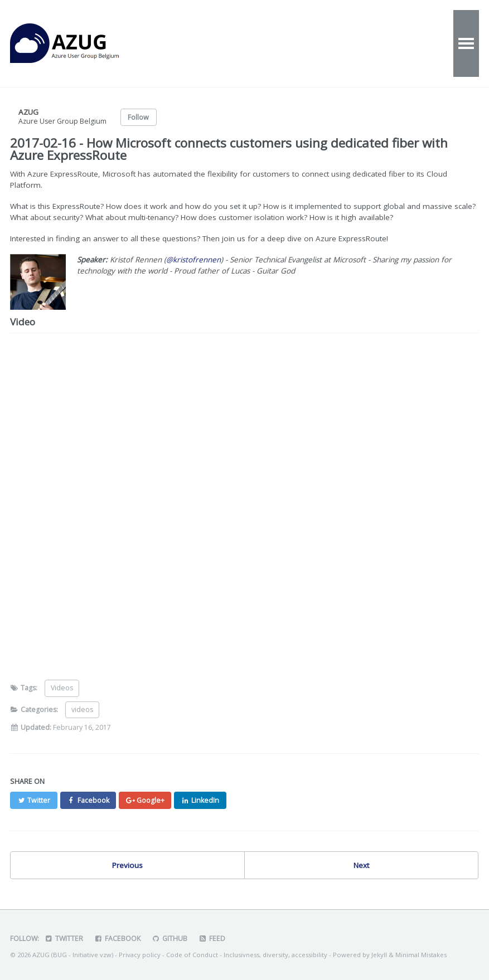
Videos (252, 43)
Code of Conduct (192, 955)
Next (361, 865)
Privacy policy (140, 955)
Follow (138, 117)
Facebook (117, 938)
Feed (212, 938)
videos (82, 710)
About (302, 43)
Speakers (417, 43)
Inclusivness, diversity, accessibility (275, 955)
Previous (127, 865)
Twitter (64, 938)
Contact (356, 43)
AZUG (77, 43)
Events (200, 43)
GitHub (170, 938)
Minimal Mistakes (421, 955)
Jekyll (379, 955)
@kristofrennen (194, 260)
